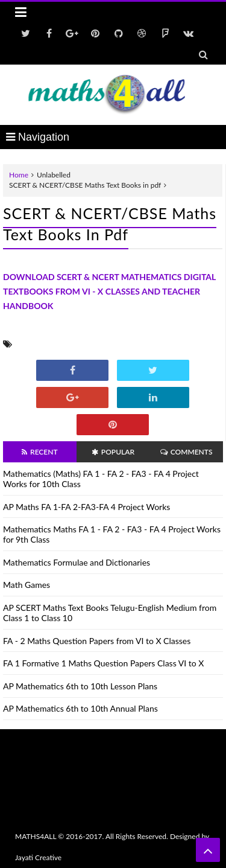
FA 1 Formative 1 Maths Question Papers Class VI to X (103, 663)
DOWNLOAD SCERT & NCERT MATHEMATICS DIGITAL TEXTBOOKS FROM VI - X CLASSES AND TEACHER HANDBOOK (109, 291)
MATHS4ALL (36, 836)
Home (19, 175)
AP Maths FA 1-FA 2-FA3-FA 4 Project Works (86, 507)
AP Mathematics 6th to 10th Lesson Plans (80, 686)
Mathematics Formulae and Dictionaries (77, 562)
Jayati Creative (38, 857)
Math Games (27, 585)
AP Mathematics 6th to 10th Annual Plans (80, 708)
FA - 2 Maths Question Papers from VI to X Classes (97, 641)
